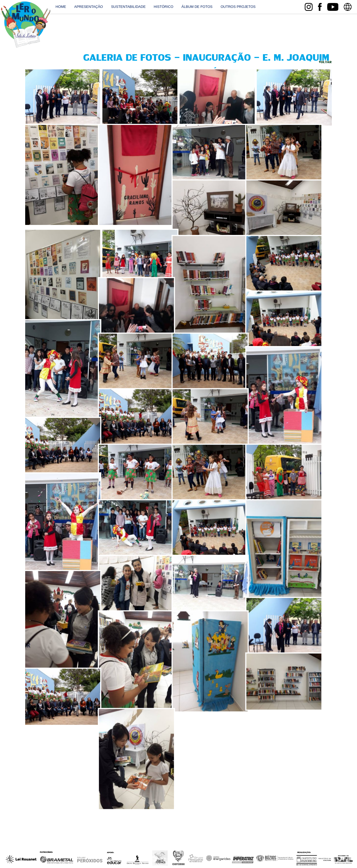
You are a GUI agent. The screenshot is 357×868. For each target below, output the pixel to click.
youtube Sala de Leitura (333, 7)
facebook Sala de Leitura (320, 7)
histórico (164, 7)
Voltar (325, 62)
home (61, 7)
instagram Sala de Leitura (309, 7)
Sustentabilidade (128, 7)
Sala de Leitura (26, 25)
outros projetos (238, 7)
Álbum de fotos (197, 7)
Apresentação (89, 7)
